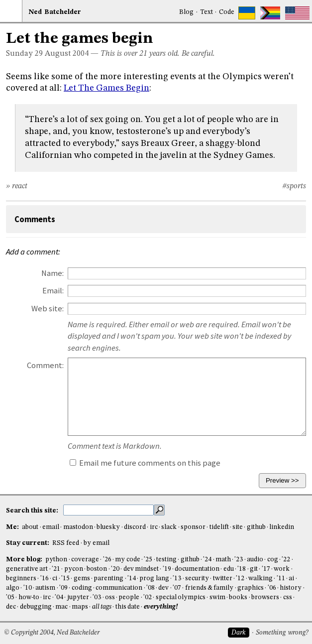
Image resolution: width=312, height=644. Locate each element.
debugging (36, 607)
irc (154, 527)
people (129, 597)
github (256, 527)
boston (97, 569)
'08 (151, 588)
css (288, 597)
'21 (56, 569)
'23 (239, 560)
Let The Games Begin (106, 88)
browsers (265, 597)
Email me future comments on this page (145, 463)
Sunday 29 (24, 54)
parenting (108, 579)
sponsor (193, 527)
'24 (207, 560)
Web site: (48, 309)
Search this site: (33, 511)
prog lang (154, 579)
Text (207, 12)
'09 (63, 588)
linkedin (282, 527)
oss (110, 597)
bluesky (108, 527)
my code (127, 560)
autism (45, 588)
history (291, 588)
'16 (45, 579)
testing (166, 560)
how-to (29, 597)
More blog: (25, 560)
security (197, 579)
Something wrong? (282, 633)
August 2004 (67, 54)
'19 (167, 569)
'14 (132, 579)
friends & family (209, 588)
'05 (10, 597)
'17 (266, 569)
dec (11, 607)
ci (55, 579)
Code (227, 12)
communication (119, 588)
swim (217, 597)
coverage (85, 560)
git (254, 569)
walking (260, 579)
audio (255, 560)
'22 (286, 560)
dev (163, 588)
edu (229, 569)
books (238, 597)
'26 (107, 560)
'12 (240, 579)
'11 (281, 579)
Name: (52, 273)
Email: (53, 291)
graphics (251, 588)
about (30, 527)
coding (82, 588)
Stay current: (28, 543)
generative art (27, 569)
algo (13, 588)
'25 (148, 560)
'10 (28, 588)
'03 (97, 597)
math (223, 560)
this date (128, 607)
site (238, 527)
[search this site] (108, 510)
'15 (65, 579)
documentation (197, 569)
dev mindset (141, 569)
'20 (115, 569)
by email (97, 543)
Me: (13, 527)
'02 (148, 597)
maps (80, 607)
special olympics (181, 597)
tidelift (219, 527)
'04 (59, 597)
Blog (186, 12)
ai (291, 579)
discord (135, 527)
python (56, 560)
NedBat (55, 12)
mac (61, 607)
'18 (242, 569)
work (282, 569)
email (51, 527)
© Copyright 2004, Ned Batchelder (52, 633)
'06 (272, 588)
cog (273, 560)
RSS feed (66, 543)
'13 (177, 579)
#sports (294, 186)
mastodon (78, 527)
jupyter (78, 597)
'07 (177, 588)
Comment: (45, 365)
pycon (74, 569)
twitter (223, 579)
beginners (21, 579)
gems (82, 579)
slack (169, 527)
